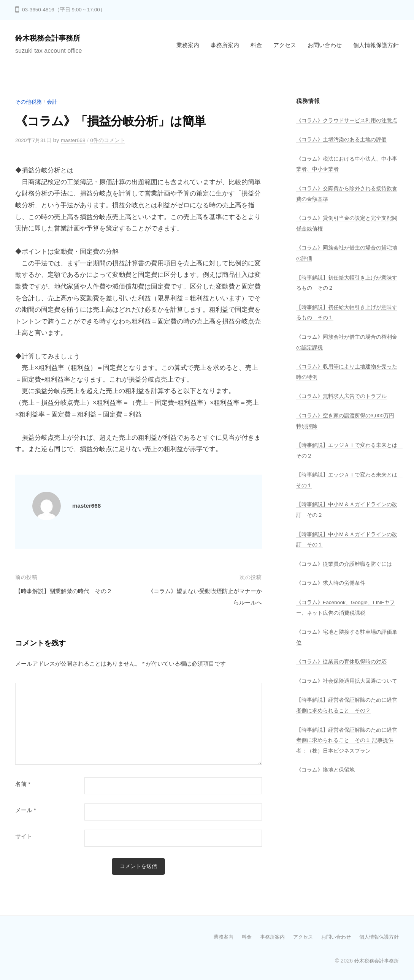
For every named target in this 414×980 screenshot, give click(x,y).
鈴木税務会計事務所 (53, 38)
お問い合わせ (325, 45)
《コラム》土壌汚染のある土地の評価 (345, 150)
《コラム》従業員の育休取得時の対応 (345, 671)
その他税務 (29, 102)
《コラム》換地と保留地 (328, 789)
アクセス (285, 45)
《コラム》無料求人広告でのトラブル (345, 406)
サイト (24, 836)
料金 (256, 45)
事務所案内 (225, 45)
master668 (78, 140)
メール (26, 810)
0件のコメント (115, 140)
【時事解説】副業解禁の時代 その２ (70, 591)
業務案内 (188, 45)
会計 (54, 102)
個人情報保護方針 (376, 45)
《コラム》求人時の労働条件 (333, 592)
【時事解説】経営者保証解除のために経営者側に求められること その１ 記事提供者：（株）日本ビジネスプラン (347, 759)
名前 (23, 784)
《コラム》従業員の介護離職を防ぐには (347, 573)
